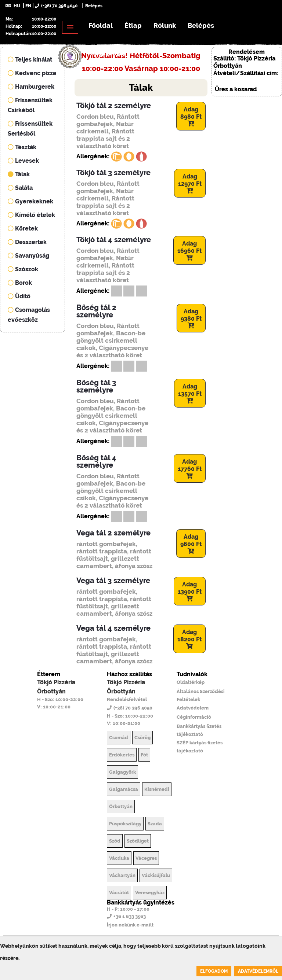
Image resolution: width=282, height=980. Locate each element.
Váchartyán (122, 875)
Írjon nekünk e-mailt (130, 925)
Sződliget (138, 841)
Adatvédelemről (258, 971)
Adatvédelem (193, 708)
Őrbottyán (121, 806)
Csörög (142, 738)
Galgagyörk (122, 772)
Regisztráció (111, 53)
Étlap (133, 25)
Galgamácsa (124, 789)
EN (28, 6)
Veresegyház (150, 893)
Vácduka (119, 858)
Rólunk (165, 25)
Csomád (119, 738)
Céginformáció (194, 717)
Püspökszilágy (125, 824)
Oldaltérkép (191, 682)
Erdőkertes (122, 755)
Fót (144, 755)
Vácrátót (119, 893)
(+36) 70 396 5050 (56, 6)
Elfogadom (214, 971)
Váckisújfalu (156, 875)
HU (13, 6)
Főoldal (101, 25)
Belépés (93, 6)
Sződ (115, 841)
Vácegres (146, 858)
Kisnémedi (157, 789)
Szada (155, 824)
